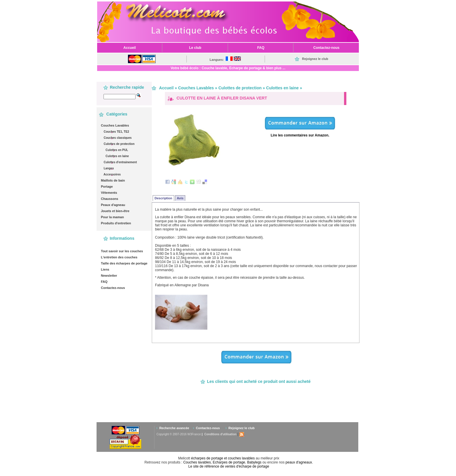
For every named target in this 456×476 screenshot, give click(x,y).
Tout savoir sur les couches (122, 251)
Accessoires (112, 174)
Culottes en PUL (116, 150)
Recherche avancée (174, 428)
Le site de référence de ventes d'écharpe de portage (229, 466)
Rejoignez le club (242, 428)
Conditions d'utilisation (220, 434)
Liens (105, 269)
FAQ (104, 282)
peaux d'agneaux (299, 462)
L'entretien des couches (119, 257)
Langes (108, 168)
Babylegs (254, 462)
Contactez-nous (113, 288)
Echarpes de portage (229, 462)
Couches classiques (117, 138)
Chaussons (109, 199)
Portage (107, 187)
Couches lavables (197, 462)
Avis (180, 198)
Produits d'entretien (116, 223)
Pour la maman (112, 217)
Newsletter (109, 276)
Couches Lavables (115, 125)
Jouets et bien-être (115, 211)
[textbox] (120, 97)
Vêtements (109, 193)
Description (164, 198)
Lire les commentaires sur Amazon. (300, 135)
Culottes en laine (117, 156)
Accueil (166, 88)
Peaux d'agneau (113, 205)
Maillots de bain (113, 180)
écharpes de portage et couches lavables (223, 458)
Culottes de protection (119, 144)
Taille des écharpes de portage (124, 263)
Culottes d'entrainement (120, 162)
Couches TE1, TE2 (116, 132)
